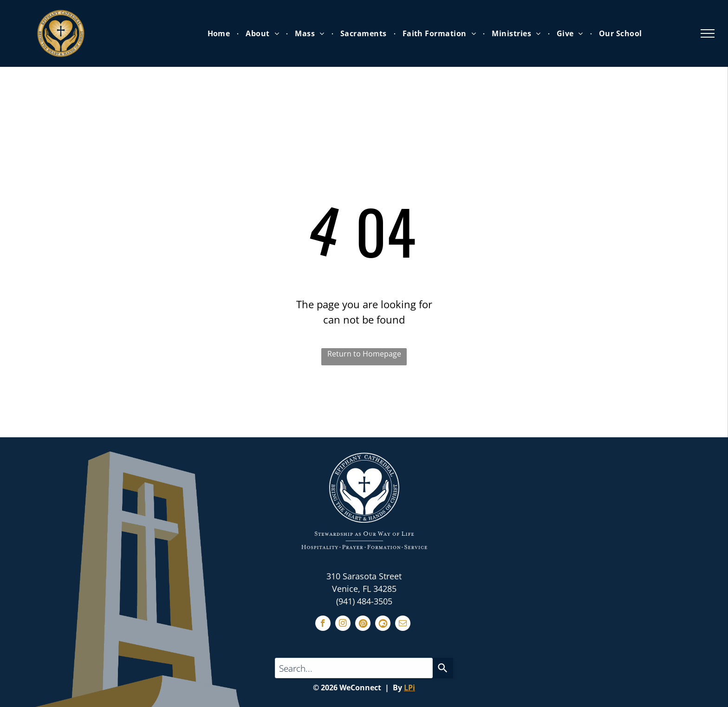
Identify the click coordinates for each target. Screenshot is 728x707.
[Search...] (354, 668)
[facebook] (323, 624)
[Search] (443, 668)
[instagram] (343, 624)
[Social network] (363, 624)
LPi (409, 688)
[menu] (708, 33)
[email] (403, 624)
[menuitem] (220, 33)
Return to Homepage (364, 354)
